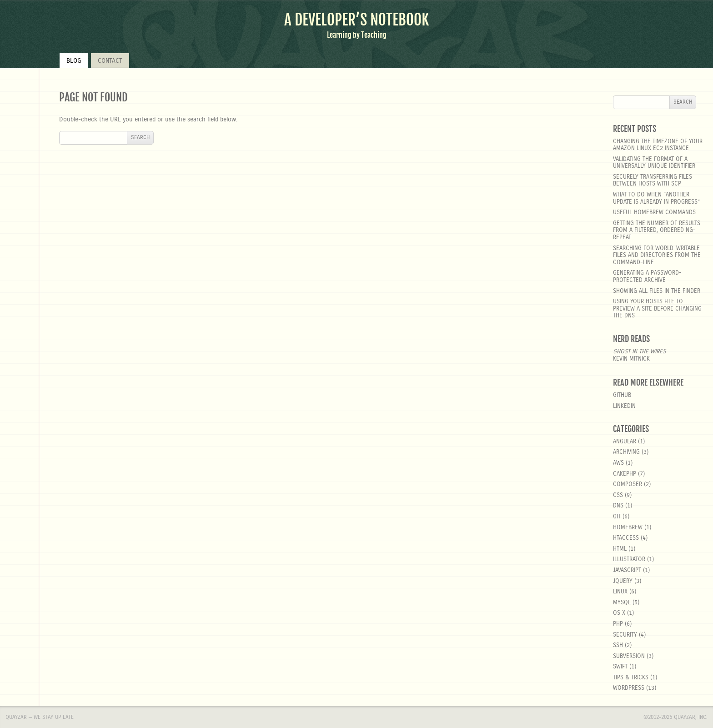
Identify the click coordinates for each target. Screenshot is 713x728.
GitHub (622, 395)
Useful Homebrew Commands (654, 213)
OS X (619, 613)
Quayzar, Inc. (691, 717)
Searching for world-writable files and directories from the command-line (657, 256)
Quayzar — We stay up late (40, 717)
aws (618, 463)
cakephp (625, 474)
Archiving (626, 452)
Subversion (629, 656)
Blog (74, 61)
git (617, 517)
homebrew (628, 528)
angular (625, 442)
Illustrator (629, 560)
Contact (110, 61)
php (618, 624)
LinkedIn (624, 406)
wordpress (629, 688)
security (625, 635)
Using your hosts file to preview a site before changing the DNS (657, 309)
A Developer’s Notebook (356, 20)
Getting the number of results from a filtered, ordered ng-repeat (657, 231)
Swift (620, 667)
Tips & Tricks (631, 678)
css (618, 495)
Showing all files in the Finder (657, 291)
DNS (618, 506)
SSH (618, 645)
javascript (627, 570)
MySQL (622, 603)
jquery (623, 581)
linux (620, 592)
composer (628, 484)
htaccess (626, 538)
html (620, 549)
